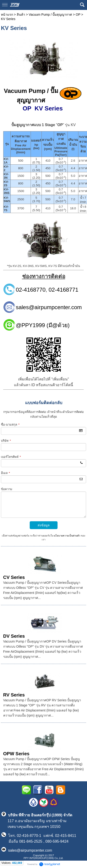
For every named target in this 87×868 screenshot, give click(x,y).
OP (78, 15)
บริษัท (6, 441)
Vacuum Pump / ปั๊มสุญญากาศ (50, 15)
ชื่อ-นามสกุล (10, 425)
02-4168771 (64, 290)
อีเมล (5, 473)
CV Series (14, 577)
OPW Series (16, 754)
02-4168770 (31, 290)
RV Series (14, 695)
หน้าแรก (7, 15)
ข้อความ (7, 489)
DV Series (14, 636)
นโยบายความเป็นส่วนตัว (67, 536)
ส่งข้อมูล (44, 525)
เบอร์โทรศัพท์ (11, 457)
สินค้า (21, 15)
